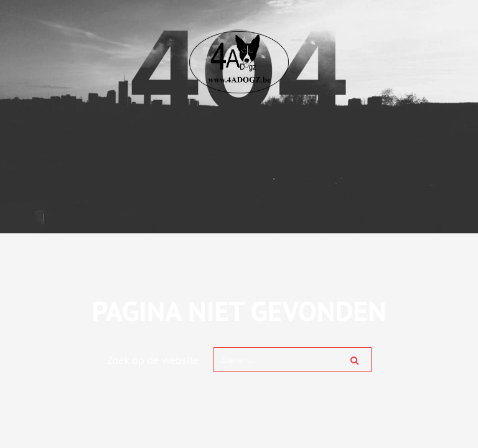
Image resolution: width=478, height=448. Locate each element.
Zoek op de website (153, 360)
